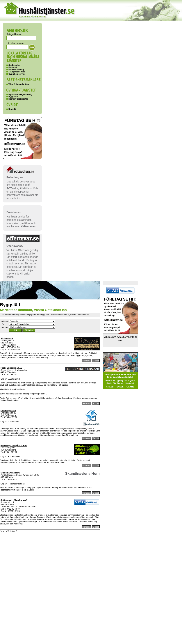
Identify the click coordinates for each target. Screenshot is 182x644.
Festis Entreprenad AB (11, 368)
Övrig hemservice (17, 74)
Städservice (14, 65)
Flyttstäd (13, 67)
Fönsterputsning (16, 69)
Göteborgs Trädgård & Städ (14, 445)
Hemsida (86, 361)
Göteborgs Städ (8, 411)
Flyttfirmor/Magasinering (20, 94)
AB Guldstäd (7, 338)
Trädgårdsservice (17, 72)
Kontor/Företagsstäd (18, 99)
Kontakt (12, 109)
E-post (96, 361)
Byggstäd (13, 97)
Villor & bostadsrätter (19, 84)
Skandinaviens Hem (10, 473)
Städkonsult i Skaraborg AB (14, 500)
